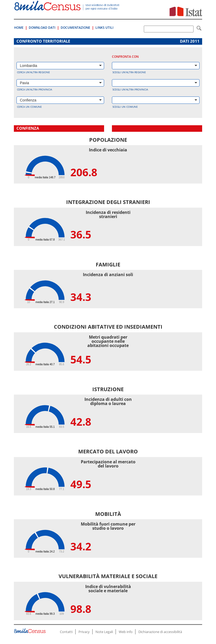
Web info (126, 632)
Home (19, 28)
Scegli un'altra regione (129, 72)
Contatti (66, 632)
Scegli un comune (125, 107)
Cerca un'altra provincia (35, 89)
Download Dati (42, 28)
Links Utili (104, 28)
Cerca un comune (29, 107)
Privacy (84, 632)
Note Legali (104, 632)
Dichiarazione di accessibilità (160, 632)
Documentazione (75, 28)
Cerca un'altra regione (33, 72)
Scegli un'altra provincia (130, 89)
